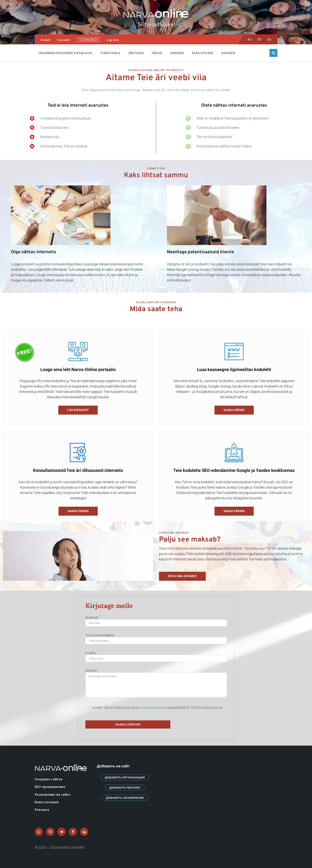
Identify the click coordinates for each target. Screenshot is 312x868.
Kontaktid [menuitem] (64, 40)
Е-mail (156, 656)
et (260, 39)
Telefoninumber (156, 638)
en (269, 39)
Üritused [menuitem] (136, 53)
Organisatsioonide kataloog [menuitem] (65, 53)
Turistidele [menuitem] (110, 53)
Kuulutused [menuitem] (203, 53)
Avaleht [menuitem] (46, 40)
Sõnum (156, 683)
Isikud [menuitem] (157, 53)
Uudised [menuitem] (177, 53)
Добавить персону (125, 788)
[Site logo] (156, 18)
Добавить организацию (125, 777)
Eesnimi (156, 621)
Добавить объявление (125, 798)
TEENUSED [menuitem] (88, 40)
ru (250, 39)
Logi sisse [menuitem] (113, 40)
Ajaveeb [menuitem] (228, 53)
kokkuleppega (153, 708)
